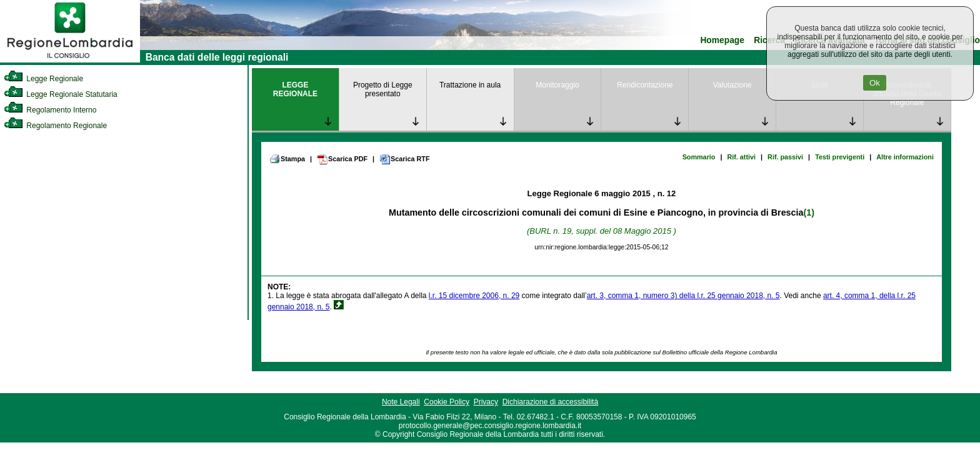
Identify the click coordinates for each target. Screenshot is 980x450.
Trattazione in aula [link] (470, 85)
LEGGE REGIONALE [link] (295, 89)
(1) (808, 212)
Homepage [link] (722, 40)
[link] (70, 60)
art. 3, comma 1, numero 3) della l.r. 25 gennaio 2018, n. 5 (683, 296)
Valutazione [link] (732, 85)
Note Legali (401, 402)
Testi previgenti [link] (840, 157)
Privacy (486, 402)
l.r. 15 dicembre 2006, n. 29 (474, 296)
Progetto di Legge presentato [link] (383, 89)
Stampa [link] (287, 159)
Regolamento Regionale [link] (55, 126)
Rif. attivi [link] (741, 157)
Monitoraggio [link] (557, 85)
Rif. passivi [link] (785, 157)
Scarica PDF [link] (342, 159)
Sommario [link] (699, 157)
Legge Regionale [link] (43, 79)
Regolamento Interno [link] (50, 110)
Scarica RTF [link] (404, 159)
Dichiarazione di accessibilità (550, 402)
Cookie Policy (447, 402)
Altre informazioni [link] (905, 157)
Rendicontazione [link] (645, 85)
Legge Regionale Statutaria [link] (61, 94)
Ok (875, 83)
